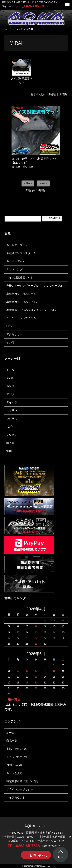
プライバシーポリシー (20, 789)
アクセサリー (14, 334)
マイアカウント (16, 797)
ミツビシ (12, 435)
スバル (10, 378)
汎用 (9, 451)
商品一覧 (12, 741)
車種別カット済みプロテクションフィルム (32, 310)
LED (9, 326)
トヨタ (19, 29)
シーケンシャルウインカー (22, 318)
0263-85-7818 (35, 6)
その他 (10, 342)
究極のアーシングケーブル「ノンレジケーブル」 (36, 286)
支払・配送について (18, 749)
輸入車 (10, 443)
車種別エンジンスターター (22, 253)
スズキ (10, 427)
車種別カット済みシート (21, 294)
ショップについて (17, 757)
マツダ (10, 394)
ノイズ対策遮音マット (22, 71)
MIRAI (30, 29)
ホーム (8, 29)
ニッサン (12, 410)
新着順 (64, 94)
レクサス (12, 419)
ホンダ (10, 386)
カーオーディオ (16, 261)
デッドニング (14, 269)
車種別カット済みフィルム (22, 302)
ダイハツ (12, 402)
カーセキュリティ (17, 245)
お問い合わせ (14, 765)
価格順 (52, 94)
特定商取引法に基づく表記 (22, 781)
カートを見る (14, 773)
